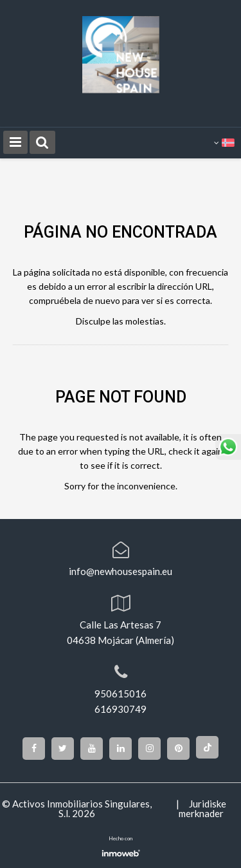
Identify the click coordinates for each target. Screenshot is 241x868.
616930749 (121, 709)
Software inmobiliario (121, 852)
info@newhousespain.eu (121, 571)
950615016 (121, 693)
